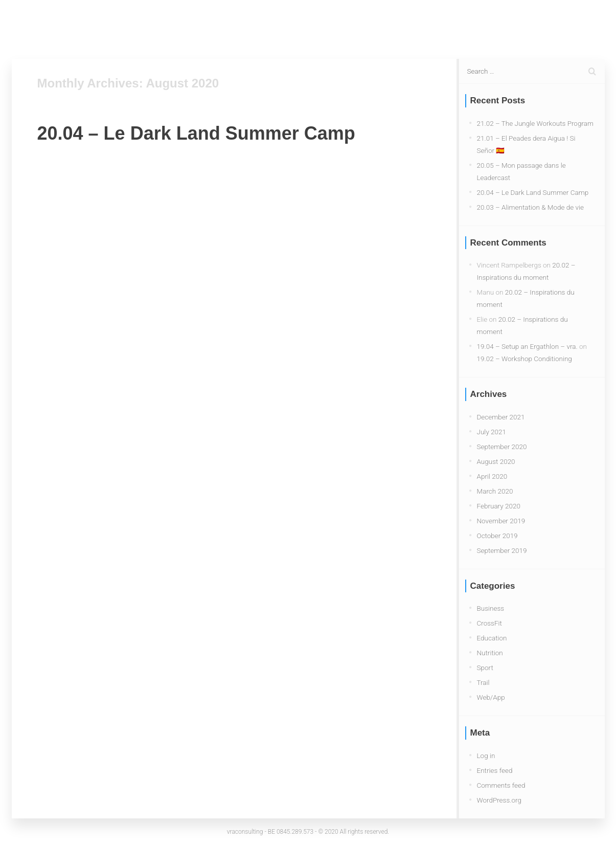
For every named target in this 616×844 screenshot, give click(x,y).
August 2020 (496, 461)
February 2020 (499, 506)
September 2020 (502, 447)
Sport (485, 668)
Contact (591, 25)
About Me (541, 25)
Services (489, 25)
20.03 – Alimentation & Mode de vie (531, 207)
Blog (447, 25)
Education (492, 638)
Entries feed (495, 770)
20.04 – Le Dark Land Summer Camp (196, 133)
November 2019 (501, 521)
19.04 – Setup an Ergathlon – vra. (527, 346)
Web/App (491, 697)
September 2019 (502, 550)
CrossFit (489, 623)
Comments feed (501, 785)
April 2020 (492, 476)
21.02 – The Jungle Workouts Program (535, 123)
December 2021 (501, 417)
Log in (486, 756)
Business (491, 608)
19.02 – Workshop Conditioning (524, 359)
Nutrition (490, 653)
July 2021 (492, 432)
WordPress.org (499, 800)
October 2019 (497, 536)
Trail (483, 682)
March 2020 (495, 491)
